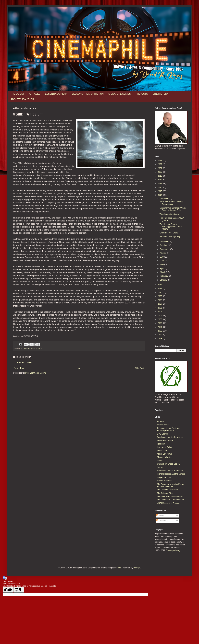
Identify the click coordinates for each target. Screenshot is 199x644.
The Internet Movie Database (170, 496)
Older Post (139, 368)
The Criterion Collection (167, 490)
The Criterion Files (165, 493)
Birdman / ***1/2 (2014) (170, 237)
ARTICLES (35, 94)
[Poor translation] (19, 590)
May (162, 264)
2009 (160, 296)
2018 (160, 180)
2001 (160, 327)
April (162, 268)
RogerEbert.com (164, 477)
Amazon (161, 421)
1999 (160, 335)
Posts (160, 516)
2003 (160, 319)
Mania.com (162, 451)
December (165, 198)
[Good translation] (8, 590)
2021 (160, 168)
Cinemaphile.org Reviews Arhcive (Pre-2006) (168, 429)
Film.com (161, 444)
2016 (160, 187)
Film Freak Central (165, 440)
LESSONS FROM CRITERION (88, 94)
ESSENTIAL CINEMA (56, 94)
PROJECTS (142, 94)
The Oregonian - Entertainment (171, 500)
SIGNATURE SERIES (120, 94)
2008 (160, 300)
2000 (160, 331)
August (163, 253)
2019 (160, 176)
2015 (160, 191)
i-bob (119, 568)
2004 (160, 315)
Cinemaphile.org (173, 550)
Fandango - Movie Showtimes (170, 437)
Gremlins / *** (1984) (169, 233)
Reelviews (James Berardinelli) (171, 471)
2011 (160, 289)
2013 (160, 285)
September (165, 249)
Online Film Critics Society (169, 464)
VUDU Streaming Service (168, 503)
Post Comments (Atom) (35, 373)
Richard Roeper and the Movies (171, 474)
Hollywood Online (165, 447)
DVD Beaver (163, 434)
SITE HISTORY (161, 94)
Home (79, 368)
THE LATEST (17, 94)
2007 (160, 304)
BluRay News (163, 425)
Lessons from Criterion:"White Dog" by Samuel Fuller (173, 209)
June (162, 261)
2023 (160, 161)
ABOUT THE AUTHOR (22, 99)
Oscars (160, 467)
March (163, 272)
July (162, 257)
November (165, 241)
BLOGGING (25, 348)
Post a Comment (25, 362)
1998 (160, 339)
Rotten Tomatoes (165, 481)
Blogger (137, 568)
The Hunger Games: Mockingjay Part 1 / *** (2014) (171, 227)
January (164, 280)
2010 (160, 292)
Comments (162, 521)
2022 (160, 164)
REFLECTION (37, 348)
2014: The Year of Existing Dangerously (171, 203)
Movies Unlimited (165, 457)
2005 (160, 312)
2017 (160, 184)
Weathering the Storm (169, 214)
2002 (160, 323)
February (164, 276)
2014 (160, 195)
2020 (160, 172)
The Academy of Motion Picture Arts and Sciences (171, 485)
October (164, 245)
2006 (160, 308)
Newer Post (19, 368)
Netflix (160, 461)
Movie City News (164, 454)
